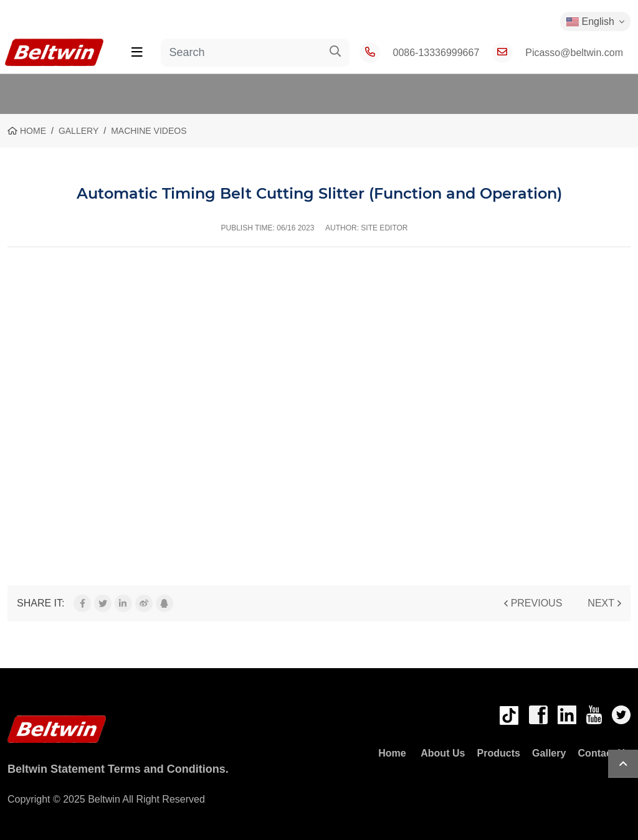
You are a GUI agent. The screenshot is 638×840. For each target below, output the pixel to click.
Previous (537, 603)
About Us (443, 753)
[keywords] (241, 53)
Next (601, 603)
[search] (336, 53)
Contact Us (604, 753)
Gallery (549, 753)
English (590, 21)
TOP (623, 764)
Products (499, 753)
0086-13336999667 (436, 53)
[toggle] (137, 52)
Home (393, 753)
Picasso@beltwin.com (574, 53)
